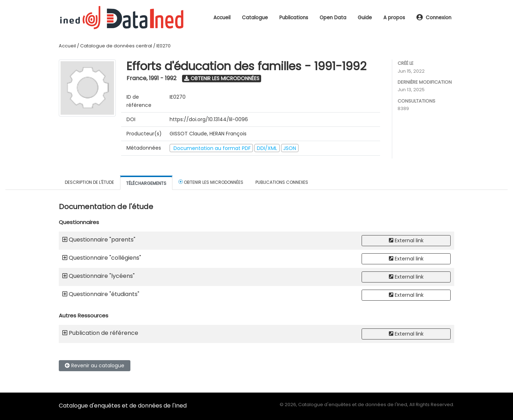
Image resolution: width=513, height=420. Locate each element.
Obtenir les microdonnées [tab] (211, 182)
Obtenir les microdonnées (222, 78)
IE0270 (164, 46)
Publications (294, 18)
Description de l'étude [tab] (89, 182)
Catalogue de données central (116, 46)
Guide (365, 18)
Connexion (434, 18)
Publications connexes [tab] (282, 182)
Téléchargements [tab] (146, 183)
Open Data (333, 18)
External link (406, 240)
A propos (394, 18)
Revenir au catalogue (95, 365)
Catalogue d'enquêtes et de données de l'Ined (123, 406)
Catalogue (255, 18)
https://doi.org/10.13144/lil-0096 (209, 119)
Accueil (222, 18)
